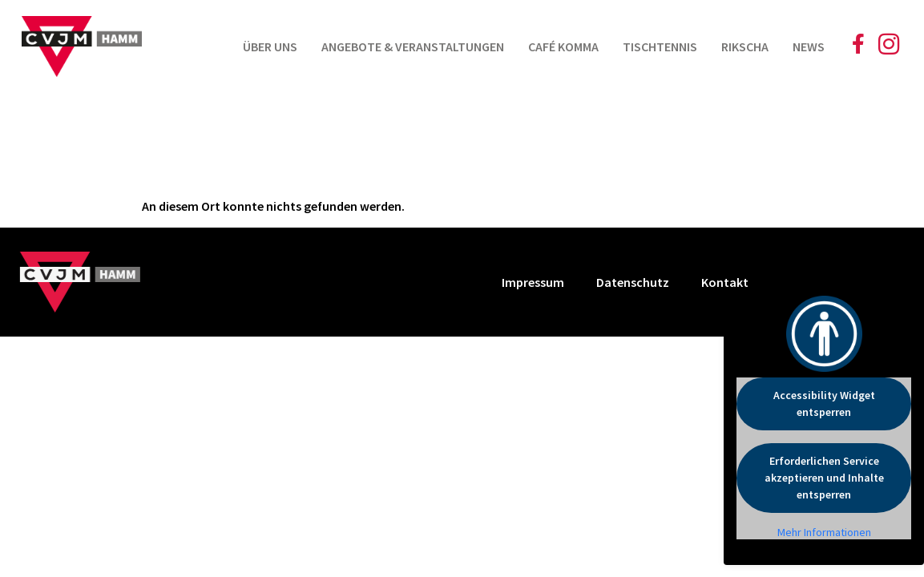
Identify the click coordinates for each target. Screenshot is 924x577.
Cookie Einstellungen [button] (835, 282)
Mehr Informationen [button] (824, 533)
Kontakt (725, 282)
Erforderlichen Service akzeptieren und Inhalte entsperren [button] (824, 478)
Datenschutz (633, 282)
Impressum (533, 282)
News (809, 46)
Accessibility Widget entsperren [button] (824, 403)
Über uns (270, 46)
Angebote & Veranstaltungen (413, 46)
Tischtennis (660, 46)
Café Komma (563, 46)
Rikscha (745, 46)
